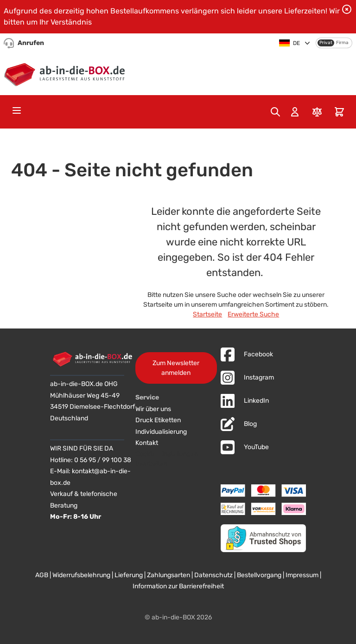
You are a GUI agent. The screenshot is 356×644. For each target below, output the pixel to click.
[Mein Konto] (295, 112)
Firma (342, 43)
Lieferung (129, 575)
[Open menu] (17, 110)
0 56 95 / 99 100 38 (103, 460)
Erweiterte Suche (253, 314)
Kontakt (147, 443)
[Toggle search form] (275, 112)
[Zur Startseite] (67, 73)
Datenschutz (213, 575)
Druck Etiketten (158, 420)
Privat (326, 43)
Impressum (302, 575)
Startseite (207, 314)
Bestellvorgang (259, 575)
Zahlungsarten (168, 575)
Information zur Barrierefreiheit (178, 586)
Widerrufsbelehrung (81, 575)
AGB (42, 575)
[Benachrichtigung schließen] (347, 9)
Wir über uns (153, 409)
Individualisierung (161, 432)
